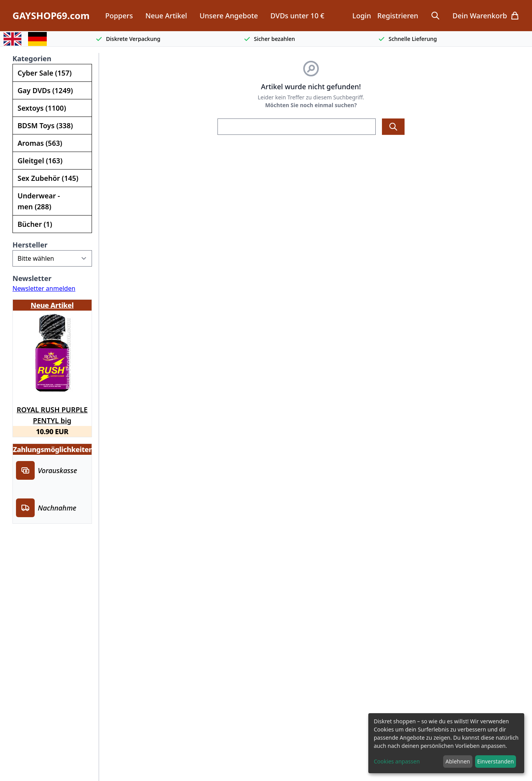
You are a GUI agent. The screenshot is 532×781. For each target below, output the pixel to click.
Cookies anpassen (397, 761)
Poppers (119, 16)
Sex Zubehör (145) (48, 178)
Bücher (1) (35, 224)
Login (362, 16)
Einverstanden (495, 761)
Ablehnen (458, 761)
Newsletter (32, 278)
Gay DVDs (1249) (45, 90)
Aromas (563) (40, 143)
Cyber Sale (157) (45, 73)
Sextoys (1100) (42, 108)
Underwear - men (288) (39, 201)
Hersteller (30, 245)
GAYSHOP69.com (51, 16)
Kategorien (32, 58)
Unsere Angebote (229, 16)
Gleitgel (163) (40, 161)
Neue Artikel (166, 16)
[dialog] (446, 743)
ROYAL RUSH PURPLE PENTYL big (52, 414)
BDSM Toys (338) (45, 125)
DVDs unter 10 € (297, 16)
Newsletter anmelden (44, 288)
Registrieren (398, 16)
